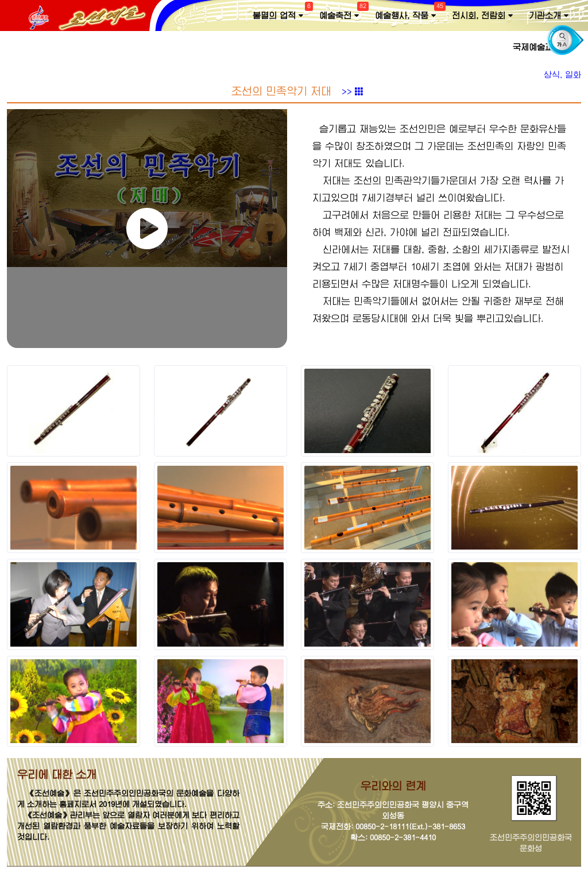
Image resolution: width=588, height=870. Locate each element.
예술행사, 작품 (409, 13)
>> (353, 95)
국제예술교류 (541, 47)
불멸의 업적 (281, 13)
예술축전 (343, 13)
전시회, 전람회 (482, 16)
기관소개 (549, 16)
